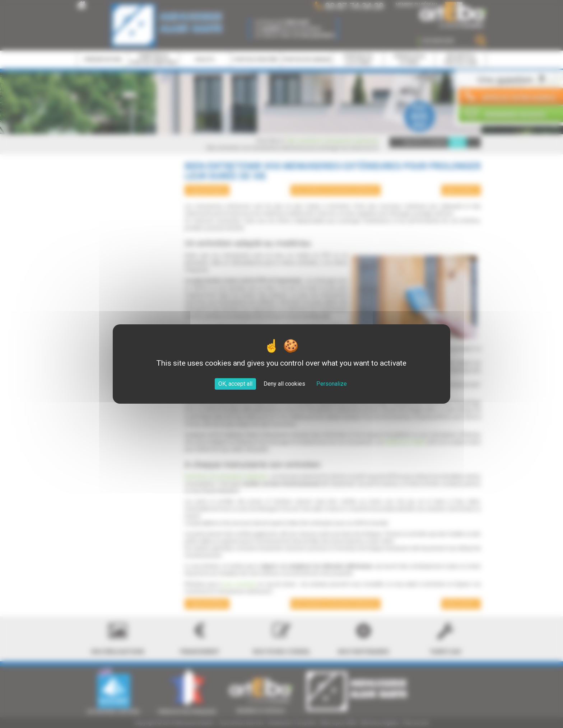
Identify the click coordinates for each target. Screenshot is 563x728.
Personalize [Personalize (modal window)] (332, 384)
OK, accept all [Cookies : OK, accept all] (235, 384)
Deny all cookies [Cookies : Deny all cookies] (284, 384)
